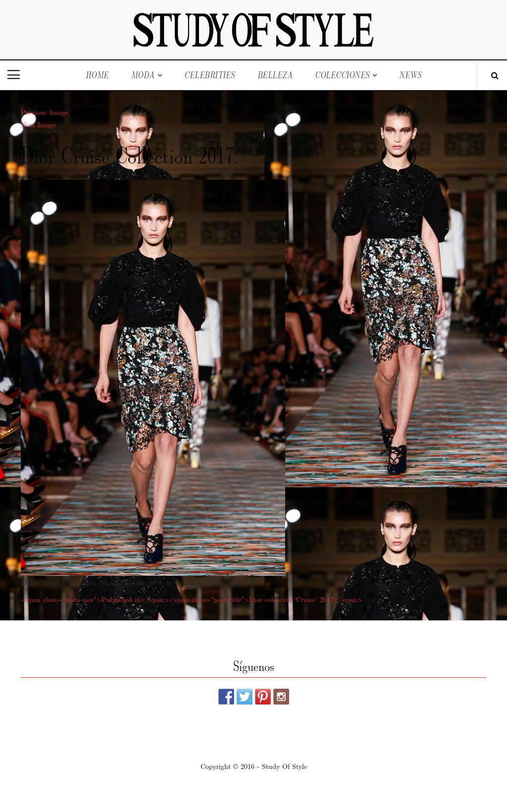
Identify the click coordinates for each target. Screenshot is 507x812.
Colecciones (342, 75)
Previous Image (44, 112)
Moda (143, 75)
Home (97, 75)
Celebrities (210, 75)
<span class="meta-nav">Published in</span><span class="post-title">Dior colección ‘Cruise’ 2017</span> (192, 599)
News (410, 75)
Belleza (275, 75)
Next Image (38, 124)
